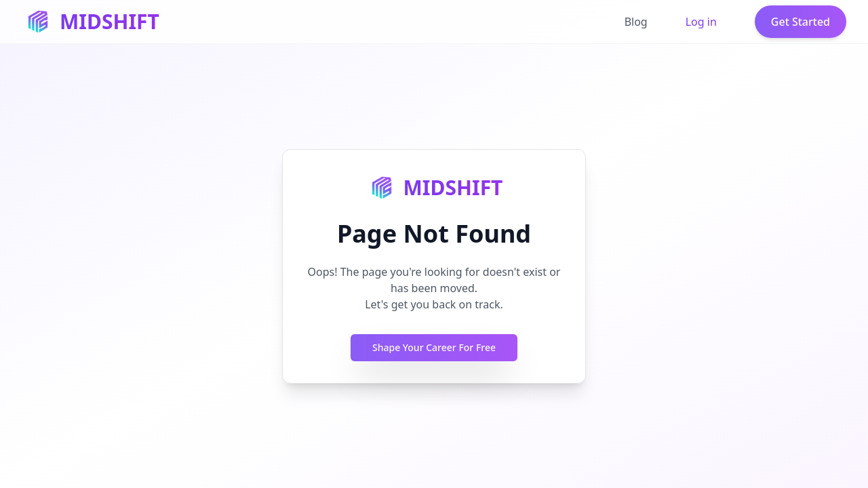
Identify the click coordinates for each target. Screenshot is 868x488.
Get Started (801, 22)
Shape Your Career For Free (434, 347)
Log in (701, 22)
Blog (636, 22)
